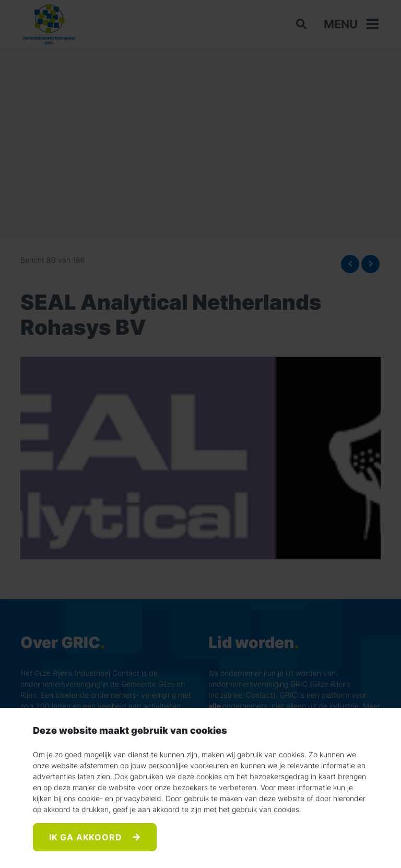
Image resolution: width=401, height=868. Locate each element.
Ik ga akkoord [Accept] (87, 837)
